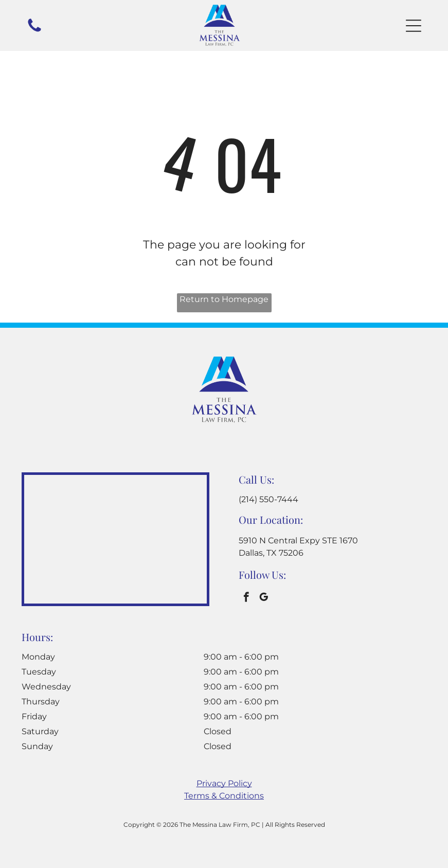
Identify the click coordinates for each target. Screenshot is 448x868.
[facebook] (246, 598)
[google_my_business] (264, 598)
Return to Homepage (224, 299)
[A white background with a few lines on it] (34, 31)
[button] (414, 26)
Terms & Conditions (224, 796)
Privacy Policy (224, 783)
